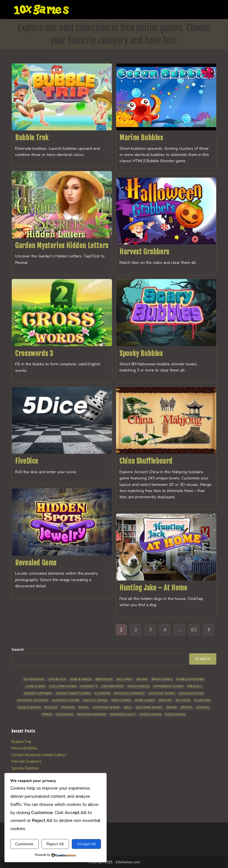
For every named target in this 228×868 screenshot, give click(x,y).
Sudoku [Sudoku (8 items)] (203, 708)
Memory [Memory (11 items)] (165, 701)
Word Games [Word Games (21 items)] (150, 715)
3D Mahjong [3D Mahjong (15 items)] (34, 679)
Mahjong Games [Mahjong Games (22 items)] (162, 694)
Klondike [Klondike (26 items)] (102, 694)
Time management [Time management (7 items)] (91, 715)
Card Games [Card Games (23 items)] (35, 686)
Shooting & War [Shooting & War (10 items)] (106, 708)
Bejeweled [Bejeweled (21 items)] (104, 679)
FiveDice (27, 461)
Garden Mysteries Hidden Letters (62, 246)
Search (18, 650)
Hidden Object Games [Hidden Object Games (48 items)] (73, 694)
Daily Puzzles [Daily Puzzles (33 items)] (139, 686)
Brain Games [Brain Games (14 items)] (162, 679)
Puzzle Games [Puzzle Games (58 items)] (29, 708)
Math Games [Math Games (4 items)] (121, 701)
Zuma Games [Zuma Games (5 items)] (175, 715)
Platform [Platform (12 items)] (202, 701)
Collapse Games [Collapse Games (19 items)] (63, 686)
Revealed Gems (36, 563)
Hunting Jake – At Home (153, 588)
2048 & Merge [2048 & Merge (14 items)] (81, 679)
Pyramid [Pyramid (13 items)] (68, 708)
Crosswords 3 (34, 353)
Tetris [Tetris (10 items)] (47, 715)
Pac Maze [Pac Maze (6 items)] (183, 701)
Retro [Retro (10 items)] (84, 708)
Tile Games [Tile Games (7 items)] (64, 715)
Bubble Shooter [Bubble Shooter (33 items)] (190, 679)
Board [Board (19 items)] (142, 679)
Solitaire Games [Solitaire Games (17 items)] (149, 708)
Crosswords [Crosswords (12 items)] (112, 686)
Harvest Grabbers (144, 252)
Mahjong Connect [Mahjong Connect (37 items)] (129, 694)
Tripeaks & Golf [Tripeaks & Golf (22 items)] (123, 715)
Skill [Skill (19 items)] (128, 708)
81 (194, 630)
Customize (24, 844)
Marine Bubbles (141, 138)
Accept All (87, 844)
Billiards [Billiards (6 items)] (125, 679)
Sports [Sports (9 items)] (186, 708)
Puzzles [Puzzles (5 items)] (51, 708)
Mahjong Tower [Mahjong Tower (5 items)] (66, 701)
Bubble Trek (32, 138)
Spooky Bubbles (141, 353)
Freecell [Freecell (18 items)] (195, 686)
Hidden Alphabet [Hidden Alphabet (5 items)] (38, 694)
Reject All (55, 844)
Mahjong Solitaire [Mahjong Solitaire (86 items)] (33, 701)
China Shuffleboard (146, 461)
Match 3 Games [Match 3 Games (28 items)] (95, 701)
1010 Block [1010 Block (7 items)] (57, 679)
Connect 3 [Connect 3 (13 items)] (89, 686)
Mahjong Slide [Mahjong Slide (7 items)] (191, 694)
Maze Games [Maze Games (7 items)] (145, 701)
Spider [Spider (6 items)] (171, 708)
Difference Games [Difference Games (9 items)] (168, 686)
